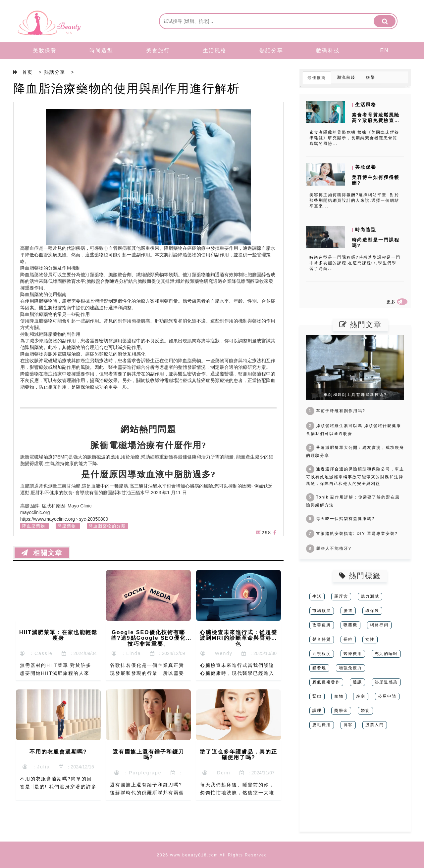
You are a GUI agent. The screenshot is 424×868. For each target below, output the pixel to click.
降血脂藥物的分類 (107, 526)
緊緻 (317, 696)
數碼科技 (328, 50)
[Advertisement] (355, 785)
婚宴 (365, 711)
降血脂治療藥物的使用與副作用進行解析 (127, 88)
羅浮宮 (341, 596)
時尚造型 (101, 50)
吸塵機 (350, 625)
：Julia (36, 767)
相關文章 (42, 553)
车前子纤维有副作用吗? (336, 411)
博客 (348, 725)
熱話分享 (271, 50)
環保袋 (372, 611)
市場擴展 (322, 611)
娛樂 (371, 77)
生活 (317, 596)
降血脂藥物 (34, 526)
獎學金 (341, 711)
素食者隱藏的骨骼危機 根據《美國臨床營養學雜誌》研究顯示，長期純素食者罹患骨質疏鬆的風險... (354, 138)
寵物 (339, 696)
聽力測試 (370, 596)
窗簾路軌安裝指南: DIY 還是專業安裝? (352, 534)
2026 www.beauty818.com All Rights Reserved (212, 855)
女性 (370, 639)
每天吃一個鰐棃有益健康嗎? (340, 519)
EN (385, 50)
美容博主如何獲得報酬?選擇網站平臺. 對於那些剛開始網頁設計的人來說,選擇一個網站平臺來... (354, 200)
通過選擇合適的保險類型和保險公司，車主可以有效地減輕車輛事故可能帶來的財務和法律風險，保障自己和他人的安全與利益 (355, 476)
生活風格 (215, 50)
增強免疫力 (350, 668)
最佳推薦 (317, 78)
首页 (27, 72)
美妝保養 (45, 50)
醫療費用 (353, 654)
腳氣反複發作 (326, 682)
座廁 (361, 696)
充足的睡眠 (386, 654)
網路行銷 (379, 625)
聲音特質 (322, 639)
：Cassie (36, 653)
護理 (317, 711)
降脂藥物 (67, 526)
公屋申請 (387, 696)
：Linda (126, 653)
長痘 (348, 639)
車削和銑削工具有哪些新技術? (355, 395)
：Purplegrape (138, 773)
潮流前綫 (346, 77)
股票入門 (375, 725)
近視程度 (322, 654)
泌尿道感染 (386, 682)
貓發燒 (319, 668)
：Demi (216, 773)
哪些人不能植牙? (329, 548)
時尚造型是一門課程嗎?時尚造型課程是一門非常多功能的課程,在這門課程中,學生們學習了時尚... (355, 263)
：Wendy (216, 653)
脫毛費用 (322, 725)
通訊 (357, 682)
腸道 (348, 611)
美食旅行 (158, 50)
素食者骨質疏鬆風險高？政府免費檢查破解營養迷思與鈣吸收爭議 (376, 123)
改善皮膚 (322, 625)
